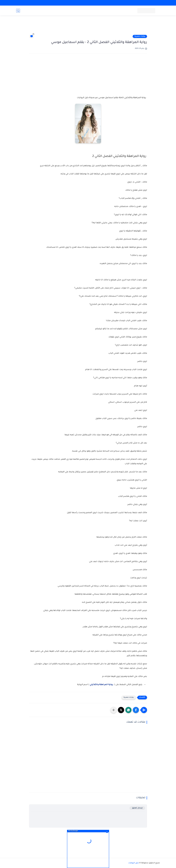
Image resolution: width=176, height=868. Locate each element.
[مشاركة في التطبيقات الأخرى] (114, 710)
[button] (136, 710)
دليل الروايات (134, 863)
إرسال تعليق (137, 808)
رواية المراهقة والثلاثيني (102, 685)
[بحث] (18, 11)
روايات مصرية (140, 36)
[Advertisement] (88, 26)
